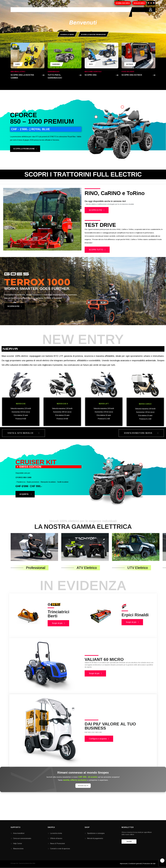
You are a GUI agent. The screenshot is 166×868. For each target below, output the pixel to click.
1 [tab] (41, 252)
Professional (36, 568)
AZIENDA (32, 12)
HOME (22, 12)
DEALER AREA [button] (139, 3)
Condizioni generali (135, 864)
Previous (6, 219)
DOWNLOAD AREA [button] (123, 3)
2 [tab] (43, 252)
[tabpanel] (42, 219)
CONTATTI (80, 12)
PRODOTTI (44, 12)
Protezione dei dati (149, 864)
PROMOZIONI (57, 12)
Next (78, 219)
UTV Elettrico (138, 568)
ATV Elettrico (87, 568)
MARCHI (69, 12)
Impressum (124, 864)
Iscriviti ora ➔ (83, 786)
